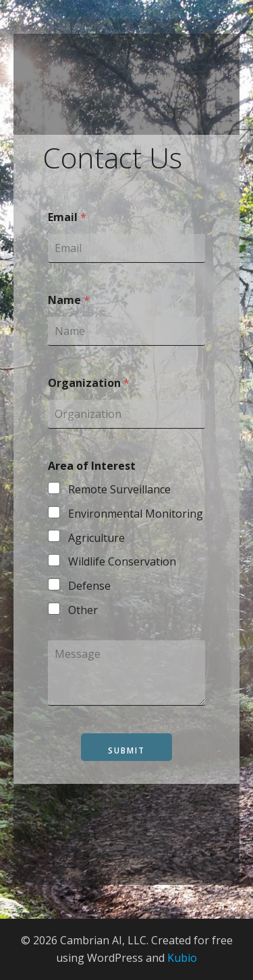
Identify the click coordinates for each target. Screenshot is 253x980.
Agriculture (96, 538)
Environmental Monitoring (136, 514)
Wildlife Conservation (122, 562)
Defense (89, 586)
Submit (126, 751)
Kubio (182, 958)
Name (69, 300)
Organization (89, 383)
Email (67, 217)
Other (83, 610)
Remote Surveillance (119, 490)
